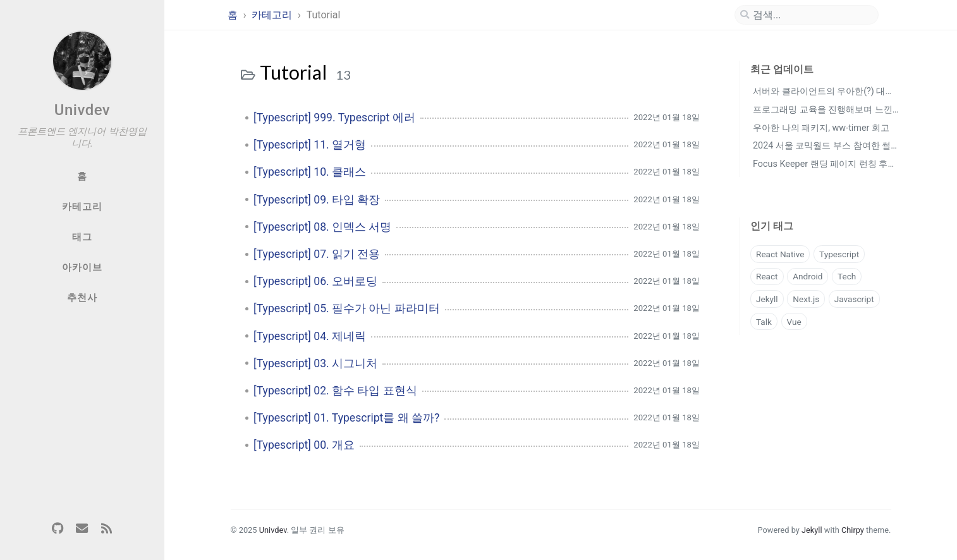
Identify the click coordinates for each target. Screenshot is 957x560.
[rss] (106, 529)
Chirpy (853, 530)
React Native (780, 254)
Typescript (839, 254)
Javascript (854, 299)
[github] (58, 529)
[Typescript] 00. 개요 (304, 445)
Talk (764, 322)
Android (808, 276)
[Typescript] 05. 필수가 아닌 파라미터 (347, 308)
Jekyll (767, 299)
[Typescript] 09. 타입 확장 (317, 200)
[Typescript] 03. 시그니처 (315, 363)
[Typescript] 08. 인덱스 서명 (322, 227)
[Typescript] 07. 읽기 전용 (317, 254)
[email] (82, 529)
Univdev (82, 110)
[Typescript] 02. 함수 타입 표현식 (335, 391)
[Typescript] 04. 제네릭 (310, 336)
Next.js (806, 299)
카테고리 (273, 15)
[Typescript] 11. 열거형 (310, 145)
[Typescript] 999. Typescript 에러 (334, 118)
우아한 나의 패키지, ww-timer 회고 (821, 128)
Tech (847, 276)
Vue (794, 322)
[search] (807, 15)
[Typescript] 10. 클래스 (310, 172)
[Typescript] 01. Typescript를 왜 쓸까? (346, 418)
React (767, 276)
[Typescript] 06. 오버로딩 (315, 281)
